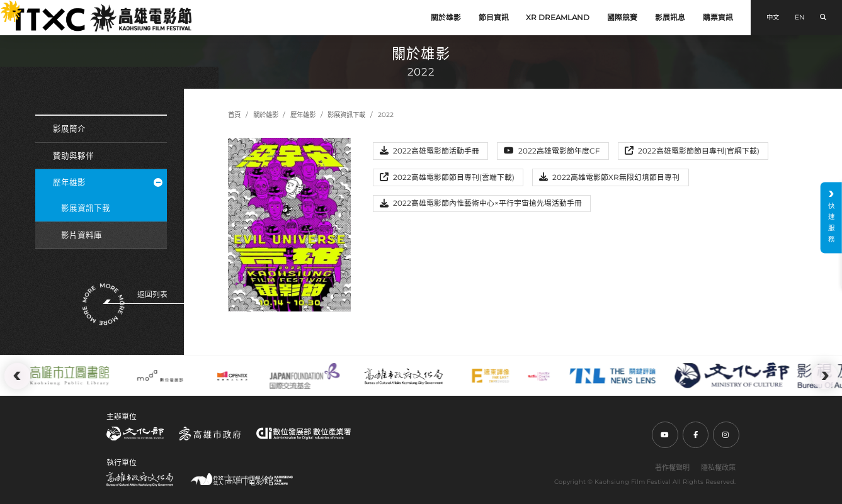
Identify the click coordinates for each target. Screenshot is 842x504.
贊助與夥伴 (73, 156)
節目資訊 (494, 18)
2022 (386, 115)
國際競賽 (622, 18)
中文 (773, 17)
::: (5, 6)
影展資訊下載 (86, 208)
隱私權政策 (718, 468)
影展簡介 (69, 129)
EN (799, 17)
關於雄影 (446, 18)
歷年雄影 (108, 182)
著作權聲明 (672, 468)
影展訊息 (670, 18)
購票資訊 (718, 18)
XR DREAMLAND (558, 18)
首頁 (234, 115)
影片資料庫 (82, 235)
